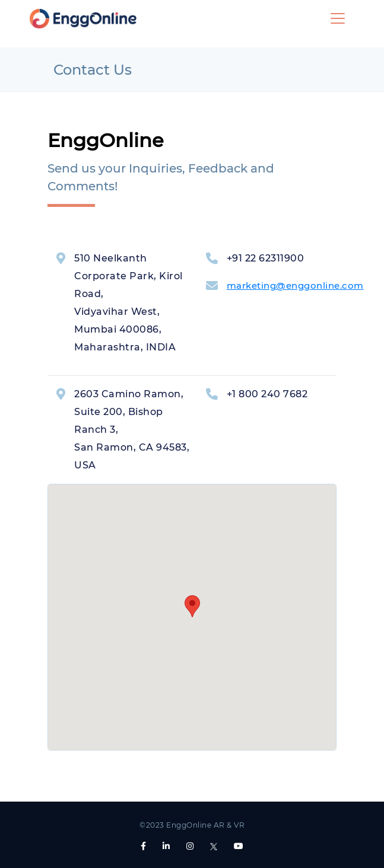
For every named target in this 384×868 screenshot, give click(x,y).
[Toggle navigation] (338, 18)
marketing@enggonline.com (295, 285)
